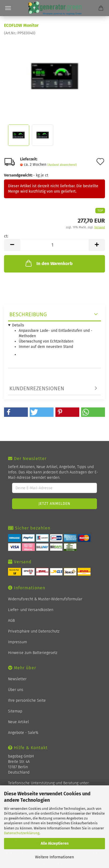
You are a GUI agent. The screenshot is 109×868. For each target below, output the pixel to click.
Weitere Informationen (54, 857)
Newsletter (17, 679)
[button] (16, 412)
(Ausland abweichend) (62, 165)
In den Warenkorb (48, 263)
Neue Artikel (18, 722)
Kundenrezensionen (37, 388)
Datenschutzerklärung (22, 833)
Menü (8, 8)
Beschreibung (28, 314)
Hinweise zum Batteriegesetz (33, 653)
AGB (11, 621)
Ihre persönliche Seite (27, 700)
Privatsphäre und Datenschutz (34, 631)
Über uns (16, 690)
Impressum (18, 642)
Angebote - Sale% (23, 733)
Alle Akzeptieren (55, 843)
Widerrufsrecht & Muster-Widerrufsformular (45, 599)
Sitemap (15, 711)
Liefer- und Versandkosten (31, 610)
